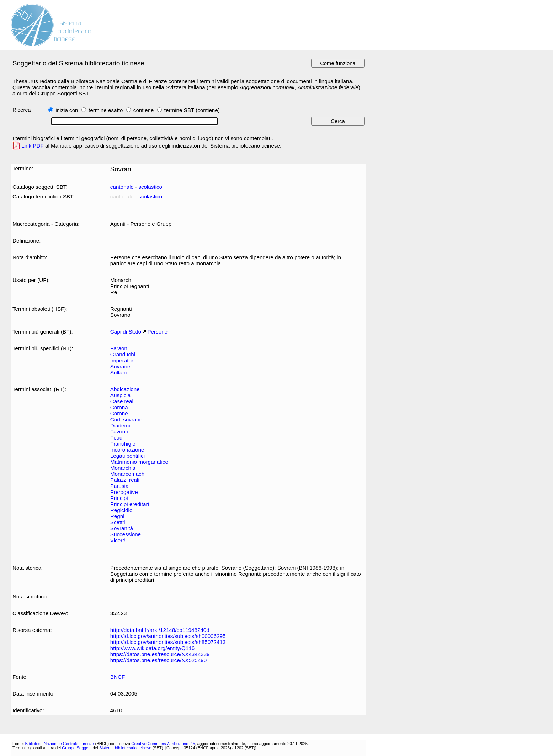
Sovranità (122, 528)
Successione (126, 534)
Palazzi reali (125, 480)
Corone (119, 413)
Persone (157, 332)
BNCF (118, 677)
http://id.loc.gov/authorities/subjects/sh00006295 (168, 636)
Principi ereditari (130, 504)
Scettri (118, 522)
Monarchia (123, 468)
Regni (117, 516)
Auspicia (120, 395)
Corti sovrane (126, 419)
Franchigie (123, 444)
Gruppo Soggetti (77, 748)
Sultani (119, 372)
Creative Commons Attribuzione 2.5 (163, 744)
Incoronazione (127, 450)
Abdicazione (125, 389)
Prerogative (124, 492)
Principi (119, 498)
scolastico (150, 187)
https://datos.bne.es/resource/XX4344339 (160, 654)
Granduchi (123, 354)
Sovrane (120, 366)
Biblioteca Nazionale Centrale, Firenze (59, 744)
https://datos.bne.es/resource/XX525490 (158, 660)
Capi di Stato (126, 332)
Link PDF (33, 146)
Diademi (120, 425)
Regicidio (121, 510)
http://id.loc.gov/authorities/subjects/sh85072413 (168, 642)
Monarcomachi (128, 474)
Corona (119, 407)
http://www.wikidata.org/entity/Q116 (152, 648)
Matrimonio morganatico (139, 462)
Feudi (117, 438)
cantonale (122, 187)
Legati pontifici (127, 456)
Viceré (118, 540)
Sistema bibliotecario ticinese (125, 748)
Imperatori (122, 360)
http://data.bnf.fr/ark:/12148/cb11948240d (160, 630)
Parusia (119, 486)
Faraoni (119, 348)
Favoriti (119, 432)
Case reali (122, 401)
